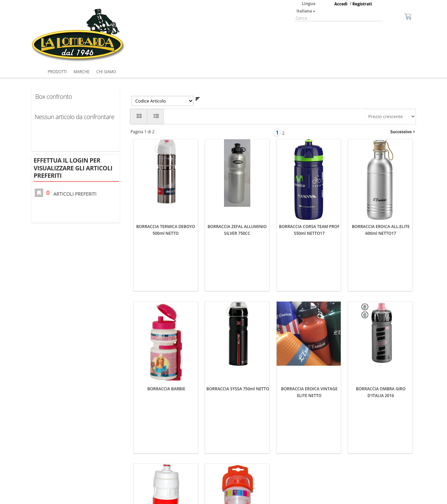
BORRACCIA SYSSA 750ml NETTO (238, 291)
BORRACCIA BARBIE (166, 291)
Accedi (341, 4)
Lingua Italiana (306, 7)
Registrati (362, 4)
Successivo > (403, 132)
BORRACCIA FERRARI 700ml (166, 440)
